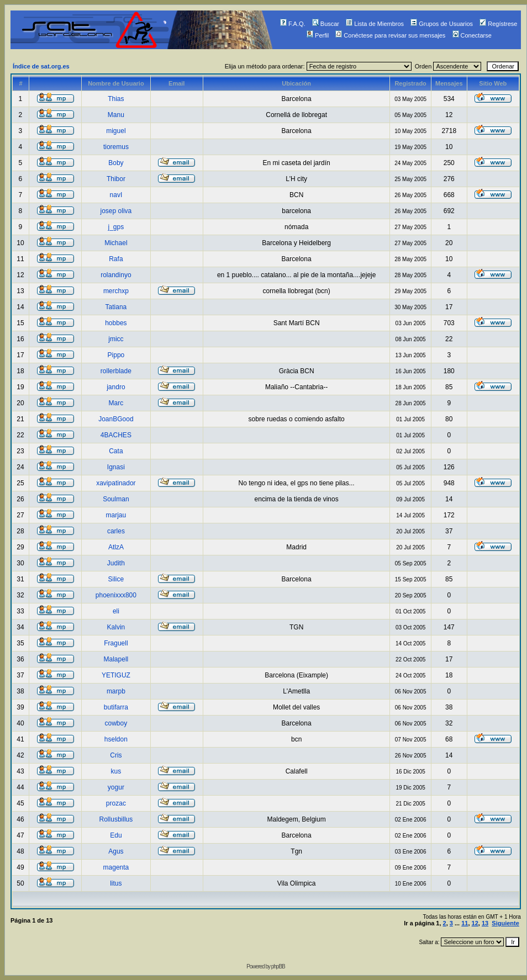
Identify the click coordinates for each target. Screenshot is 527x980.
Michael (116, 243)
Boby (116, 163)
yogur (116, 787)
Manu (116, 115)
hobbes (116, 323)
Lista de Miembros (375, 24)
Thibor (116, 179)
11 (465, 923)
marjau (116, 515)
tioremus (116, 147)
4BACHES (116, 435)
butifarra (116, 707)
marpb (116, 691)
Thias (116, 99)
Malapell (116, 659)
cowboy (116, 723)
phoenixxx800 (116, 595)
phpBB (278, 966)
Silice (116, 579)
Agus (116, 851)
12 (475, 923)
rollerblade (116, 371)
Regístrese (498, 24)
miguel (116, 131)
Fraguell (116, 643)
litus (116, 883)
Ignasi (116, 467)
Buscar (326, 24)
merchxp (116, 291)
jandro (116, 387)
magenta (116, 867)
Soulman (116, 499)
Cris (116, 755)
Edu (116, 835)
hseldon (116, 739)
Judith (116, 563)
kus (116, 771)
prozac (116, 803)
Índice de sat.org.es (41, 66)
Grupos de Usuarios (442, 24)
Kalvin (116, 627)
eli (116, 611)
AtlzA (116, 547)
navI (116, 195)
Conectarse (472, 35)
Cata (116, 451)
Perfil (318, 35)
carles (116, 531)
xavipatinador (116, 483)
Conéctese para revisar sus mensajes (390, 35)
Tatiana (116, 307)
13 (485, 923)
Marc (116, 403)
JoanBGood (116, 419)
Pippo (116, 355)
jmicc (116, 339)
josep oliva (116, 211)
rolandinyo (116, 275)
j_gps (116, 227)
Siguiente (505, 923)
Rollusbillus (116, 819)
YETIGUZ (116, 675)
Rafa (116, 259)
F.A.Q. (293, 24)
